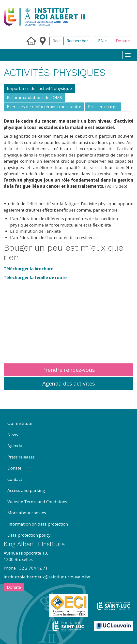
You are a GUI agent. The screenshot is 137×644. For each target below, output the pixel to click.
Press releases (21, 457)
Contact (15, 479)
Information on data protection (38, 524)
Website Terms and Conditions (37, 502)
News (13, 435)
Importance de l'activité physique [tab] (39, 88)
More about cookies (27, 513)
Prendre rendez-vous (69, 370)
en (102, 41)
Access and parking (26, 490)
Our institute (20, 423)
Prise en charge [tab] (103, 107)
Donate (123, 41)
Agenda (15, 446)
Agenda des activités (69, 383)
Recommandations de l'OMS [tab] (34, 97)
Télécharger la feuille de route (35, 278)
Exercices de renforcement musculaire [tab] (44, 107)
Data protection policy (29, 535)
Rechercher (77, 41)
